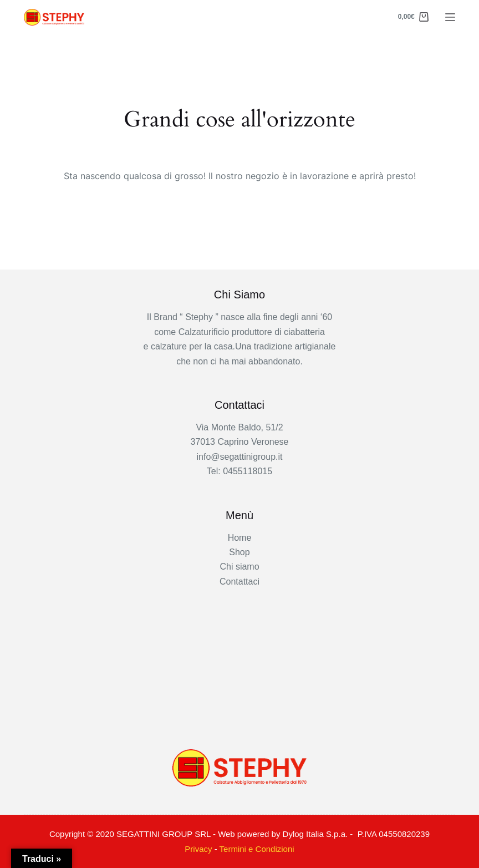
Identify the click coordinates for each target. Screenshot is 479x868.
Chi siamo (239, 567)
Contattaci (239, 582)
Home (240, 538)
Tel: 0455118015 (239, 471)
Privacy (198, 849)
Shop (239, 552)
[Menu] (450, 17)
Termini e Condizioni (257, 849)
